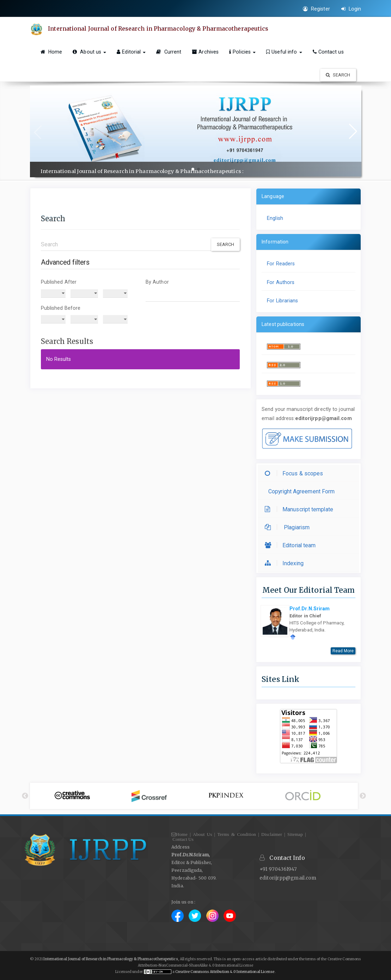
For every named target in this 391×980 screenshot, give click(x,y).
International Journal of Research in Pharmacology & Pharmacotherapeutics (158, 29)
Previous (25, 796)
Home (51, 52)
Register (316, 9)
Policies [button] (242, 52)
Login (351, 9)
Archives (205, 52)
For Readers (281, 264)
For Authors (281, 282)
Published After (59, 282)
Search (338, 75)
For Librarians (282, 301)
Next (363, 796)
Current (169, 52)
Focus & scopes (296, 473)
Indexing (286, 563)
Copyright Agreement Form (301, 491)
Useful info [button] (284, 52)
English (275, 218)
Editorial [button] (131, 52)
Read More (343, 651)
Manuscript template (301, 509)
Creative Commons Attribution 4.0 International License (225, 972)
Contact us (328, 52)
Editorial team (292, 545)
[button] (193, 169)
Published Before (61, 308)
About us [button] (89, 52)
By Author (157, 282)
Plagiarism (289, 527)
